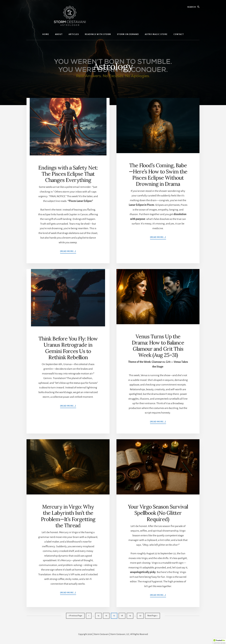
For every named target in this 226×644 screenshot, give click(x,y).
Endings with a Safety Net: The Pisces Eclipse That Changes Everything (68, 174)
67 (141, 615)
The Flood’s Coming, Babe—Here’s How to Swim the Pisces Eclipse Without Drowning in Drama (158, 175)
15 (100, 615)
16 (107, 615)
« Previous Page (75, 616)
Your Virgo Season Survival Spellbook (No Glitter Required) (158, 513)
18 (123, 615)
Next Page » (152, 616)
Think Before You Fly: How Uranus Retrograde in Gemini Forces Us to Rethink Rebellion (68, 348)
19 (131, 615)
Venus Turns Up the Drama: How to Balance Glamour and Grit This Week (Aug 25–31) (158, 346)
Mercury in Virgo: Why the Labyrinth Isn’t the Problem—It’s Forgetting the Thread (68, 516)
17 (115, 615)
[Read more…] (68, 251)
